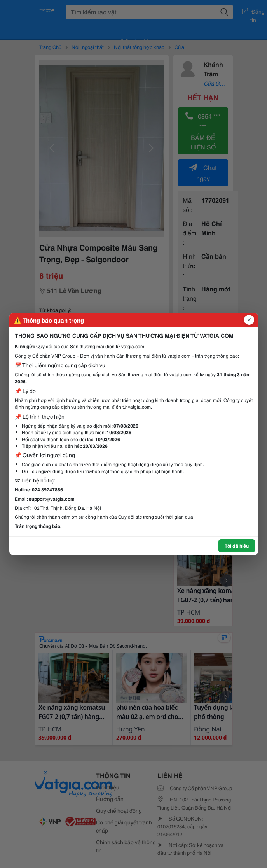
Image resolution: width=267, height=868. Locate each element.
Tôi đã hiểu (237, 546)
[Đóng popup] (249, 320)
